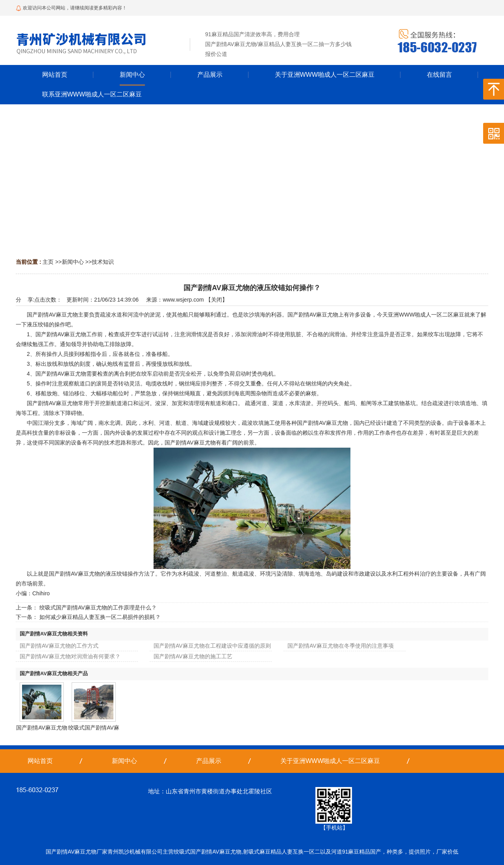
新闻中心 (73, 262)
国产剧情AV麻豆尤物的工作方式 (59, 646)
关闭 (217, 300)
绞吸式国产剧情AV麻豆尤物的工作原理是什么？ (98, 608)
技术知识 (103, 262)
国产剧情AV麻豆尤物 (42, 728)
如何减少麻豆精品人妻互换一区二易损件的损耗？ (100, 617)
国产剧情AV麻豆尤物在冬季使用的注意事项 (341, 646)
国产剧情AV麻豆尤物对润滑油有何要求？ (70, 656)
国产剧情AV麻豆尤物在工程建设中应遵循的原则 (212, 646)
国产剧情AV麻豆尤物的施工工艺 (193, 656)
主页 (48, 262)
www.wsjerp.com (183, 300)
